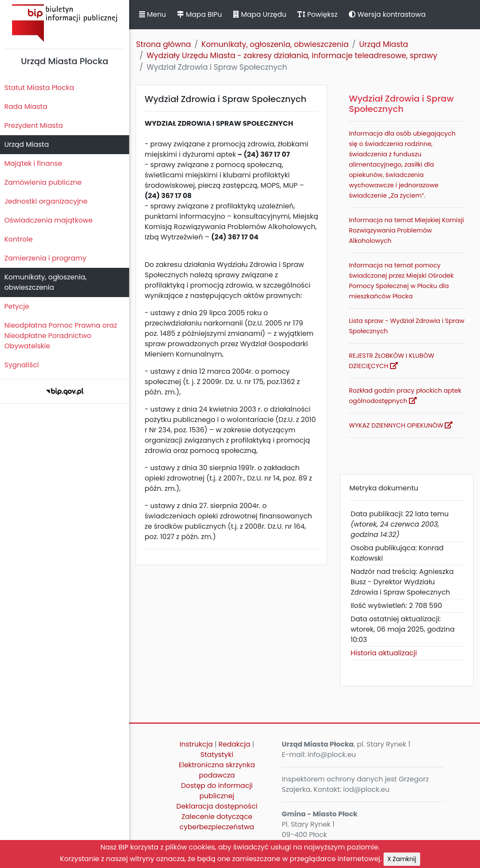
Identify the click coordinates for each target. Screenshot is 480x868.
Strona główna (164, 44)
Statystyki (217, 755)
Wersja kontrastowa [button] (387, 14)
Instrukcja (196, 744)
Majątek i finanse (33, 163)
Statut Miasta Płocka (39, 88)
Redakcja (235, 744)
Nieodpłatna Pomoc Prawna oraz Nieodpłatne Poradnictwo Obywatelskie (61, 336)
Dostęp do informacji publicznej (217, 791)
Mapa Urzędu (260, 14)
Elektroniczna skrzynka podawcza (217, 770)
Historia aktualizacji (384, 653)
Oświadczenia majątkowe (48, 220)
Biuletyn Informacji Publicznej (65, 23)
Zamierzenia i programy (45, 258)
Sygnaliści (22, 365)
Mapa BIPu (199, 14)
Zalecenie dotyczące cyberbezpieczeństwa (217, 822)
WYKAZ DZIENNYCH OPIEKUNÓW (401, 425)
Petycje (17, 306)
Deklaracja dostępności (217, 806)
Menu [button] (152, 14)
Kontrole (19, 239)
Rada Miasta (26, 107)
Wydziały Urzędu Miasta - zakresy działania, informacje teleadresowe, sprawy (292, 56)
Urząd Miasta (26, 144)
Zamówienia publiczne (43, 182)
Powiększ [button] (317, 14)
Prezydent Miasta (34, 126)
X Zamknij (402, 859)
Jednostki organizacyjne (46, 201)
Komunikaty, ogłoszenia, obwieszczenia (45, 282)
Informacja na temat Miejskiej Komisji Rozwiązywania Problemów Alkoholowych (406, 230)
